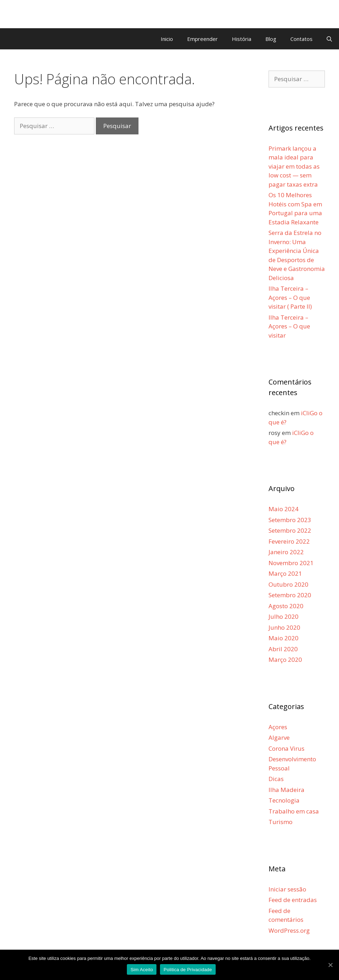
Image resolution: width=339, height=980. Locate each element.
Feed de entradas (293, 900)
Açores (278, 727)
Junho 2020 (284, 627)
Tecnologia (284, 800)
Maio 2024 (283, 509)
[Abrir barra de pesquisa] (329, 39)
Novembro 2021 (291, 563)
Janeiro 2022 (286, 552)
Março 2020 (285, 660)
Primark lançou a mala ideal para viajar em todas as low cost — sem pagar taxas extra (294, 166)
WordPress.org (289, 930)
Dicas (276, 779)
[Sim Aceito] (330, 965)
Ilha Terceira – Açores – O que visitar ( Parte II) (290, 297)
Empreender (202, 39)
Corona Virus (286, 748)
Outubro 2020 (288, 584)
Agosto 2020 (286, 606)
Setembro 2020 (290, 595)
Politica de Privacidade (188, 970)
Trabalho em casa (294, 811)
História (242, 39)
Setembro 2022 (290, 530)
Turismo (281, 822)
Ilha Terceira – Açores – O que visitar (289, 326)
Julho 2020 (283, 616)
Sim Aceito (142, 970)
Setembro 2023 (290, 520)
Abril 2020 (283, 649)
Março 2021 (285, 573)
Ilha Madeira (286, 790)
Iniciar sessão (287, 889)
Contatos (301, 39)
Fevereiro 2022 (289, 541)
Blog (271, 39)
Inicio (167, 39)
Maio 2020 (283, 638)
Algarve (279, 737)
